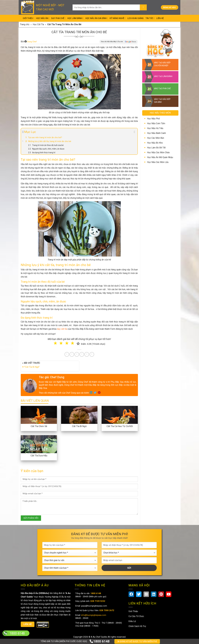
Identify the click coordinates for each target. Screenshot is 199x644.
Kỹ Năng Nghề (118, 18)
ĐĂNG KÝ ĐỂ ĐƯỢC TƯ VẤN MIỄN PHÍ (137, 641)
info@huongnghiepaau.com (93, 615)
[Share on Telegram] (92, 354)
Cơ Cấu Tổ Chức (136, 616)
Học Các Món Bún (156, 138)
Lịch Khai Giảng (135, 18)
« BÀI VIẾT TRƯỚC (50, 365)
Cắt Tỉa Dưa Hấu (39, 456)
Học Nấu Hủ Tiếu (155, 128)
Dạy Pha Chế (58, 18)
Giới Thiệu (28, 18)
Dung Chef (32, 42)
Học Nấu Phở (153, 119)
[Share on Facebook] (67, 354)
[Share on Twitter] (72, 354)
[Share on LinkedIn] (82, 354)
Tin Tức (150, 18)
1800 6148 (99, 641)
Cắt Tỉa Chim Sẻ (39, 426)
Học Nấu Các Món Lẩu (158, 162)
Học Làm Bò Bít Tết (156, 148)
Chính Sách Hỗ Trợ (137, 626)
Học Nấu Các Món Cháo (158, 152)
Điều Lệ (132, 621)
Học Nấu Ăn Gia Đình (97, 18)
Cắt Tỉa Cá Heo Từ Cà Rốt (120, 426)
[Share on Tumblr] (87, 354)
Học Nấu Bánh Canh (156, 133)
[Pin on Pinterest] (77, 354)
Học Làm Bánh (75, 18)
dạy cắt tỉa (62, 329)
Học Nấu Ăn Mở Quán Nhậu (160, 157)
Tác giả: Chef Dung (52, 377)
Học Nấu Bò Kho (155, 143)
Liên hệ (28, 624)
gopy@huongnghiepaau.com (94, 606)
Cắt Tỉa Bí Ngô (79, 426)
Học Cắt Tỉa (38, 24)
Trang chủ (25, 24)
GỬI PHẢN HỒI (31, 518)
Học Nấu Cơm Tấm (156, 123)
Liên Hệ (160, 18)
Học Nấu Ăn (43, 18)
